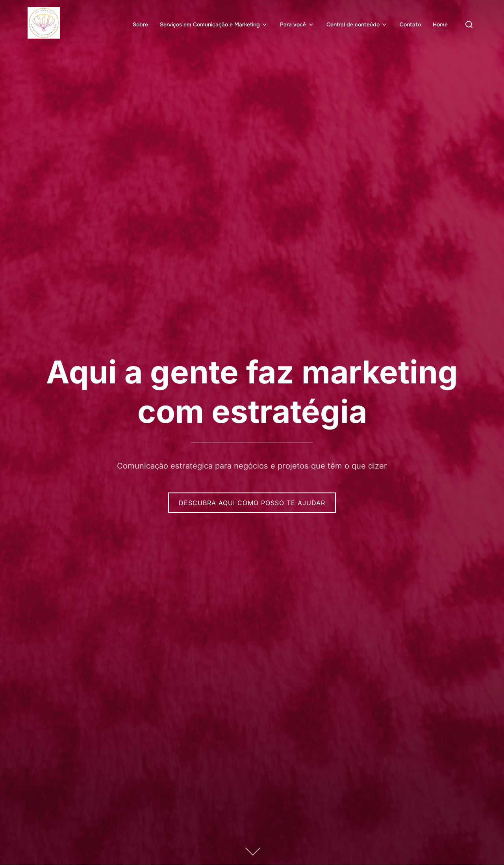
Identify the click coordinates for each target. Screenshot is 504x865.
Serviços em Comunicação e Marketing (214, 24)
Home (440, 24)
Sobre (140, 24)
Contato (410, 24)
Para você (297, 24)
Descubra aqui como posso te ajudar (252, 502)
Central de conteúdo (357, 24)
